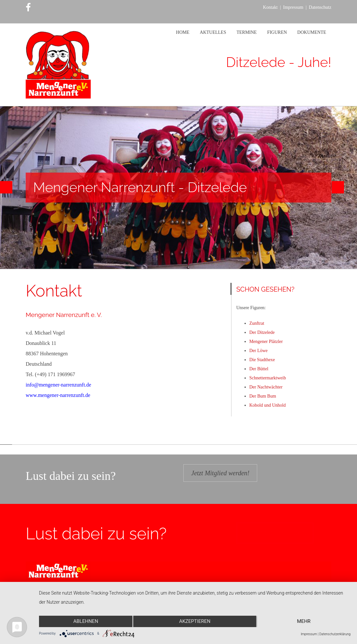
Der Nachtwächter (266, 387)
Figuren (277, 32)
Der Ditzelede (262, 332)
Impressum (293, 7)
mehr (304, 622)
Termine (246, 32)
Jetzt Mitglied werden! (220, 473)
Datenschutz (320, 7)
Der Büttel (259, 369)
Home (183, 32)
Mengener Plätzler (266, 342)
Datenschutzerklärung (335, 634)
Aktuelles (213, 32)
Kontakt (270, 7)
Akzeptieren (195, 622)
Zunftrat (257, 323)
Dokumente (312, 32)
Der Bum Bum (263, 396)
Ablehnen (86, 622)
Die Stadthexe (262, 360)
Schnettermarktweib (268, 378)
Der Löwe (258, 351)
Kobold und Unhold (268, 405)
